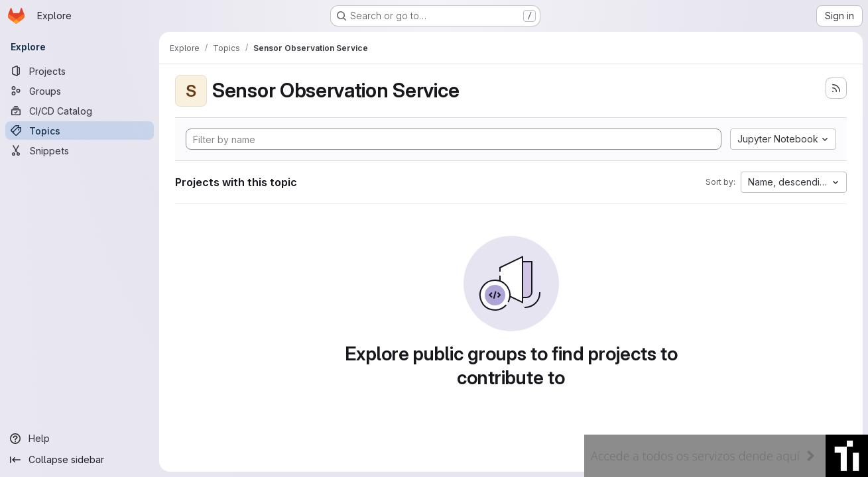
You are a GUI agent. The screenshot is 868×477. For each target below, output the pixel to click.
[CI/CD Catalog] (80, 111)
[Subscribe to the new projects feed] (836, 88)
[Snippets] (80, 150)
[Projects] (80, 71)
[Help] (80, 439)
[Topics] (80, 131)
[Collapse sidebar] (80, 460)
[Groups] (80, 91)
